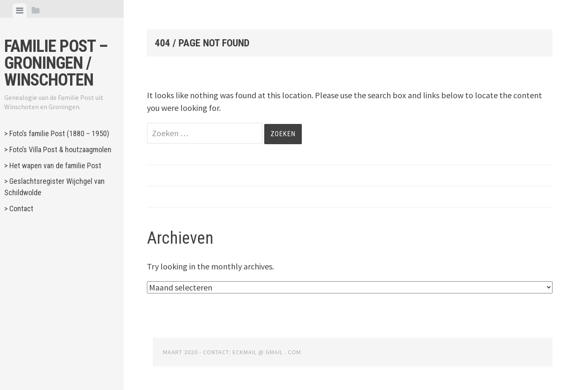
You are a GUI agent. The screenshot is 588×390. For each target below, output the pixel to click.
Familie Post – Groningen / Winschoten (56, 63)
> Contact (19, 208)
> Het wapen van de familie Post (53, 165)
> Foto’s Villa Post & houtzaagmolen (58, 149)
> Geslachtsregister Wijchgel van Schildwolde (54, 187)
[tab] (20, 11)
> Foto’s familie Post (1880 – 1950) (57, 133)
